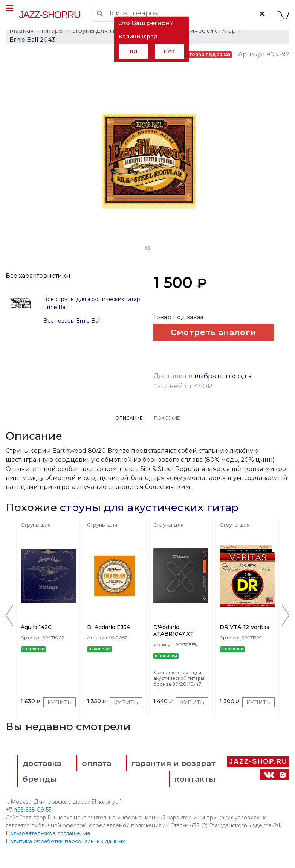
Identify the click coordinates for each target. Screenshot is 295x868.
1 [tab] (148, 248)
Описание (129, 418)
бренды (40, 779)
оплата (96, 763)
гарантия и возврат (173, 763)
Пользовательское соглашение (48, 833)
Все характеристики (38, 276)
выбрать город (223, 376)
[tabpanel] (147, 162)
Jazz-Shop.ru (50, 15)
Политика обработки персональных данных (65, 841)
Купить (60, 702)
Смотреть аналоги (213, 332)
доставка (42, 763)
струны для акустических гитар (149, 507)
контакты (195, 779)
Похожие (167, 418)
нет (169, 51)
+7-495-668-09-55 (28, 810)
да (133, 51)
